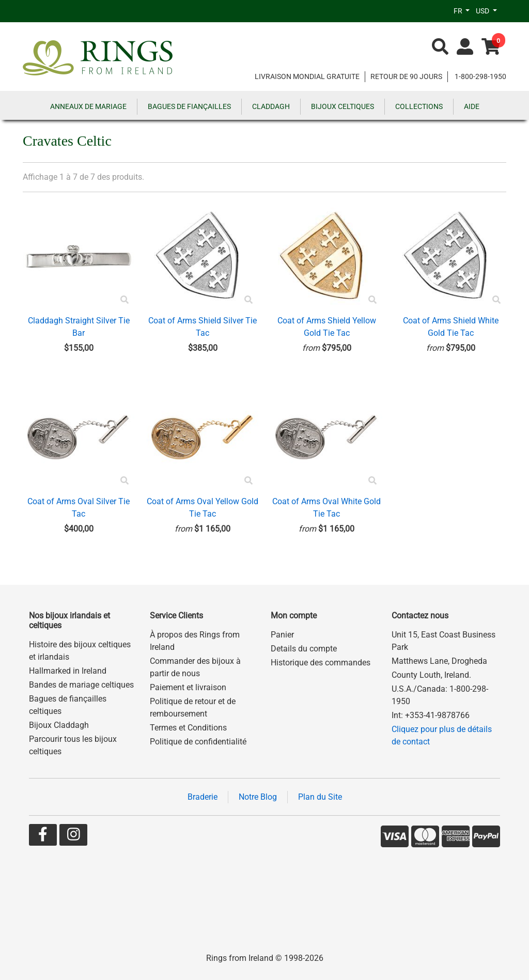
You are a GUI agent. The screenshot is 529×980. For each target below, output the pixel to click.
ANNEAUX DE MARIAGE (88, 106)
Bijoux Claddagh (59, 725)
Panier (282, 635)
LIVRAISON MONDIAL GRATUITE (307, 76)
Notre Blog (258, 797)
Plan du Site (320, 797)
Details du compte (304, 649)
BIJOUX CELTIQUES (343, 106)
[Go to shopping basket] (491, 47)
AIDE (472, 106)
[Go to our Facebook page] (43, 837)
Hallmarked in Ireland (68, 671)
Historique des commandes (321, 663)
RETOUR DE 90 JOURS (406, 76)
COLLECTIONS (419, 106)
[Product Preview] (125, 300)
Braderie (203, 797)
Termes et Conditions (188, 728)
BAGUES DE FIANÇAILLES (189, 106)
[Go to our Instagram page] (73, 837)
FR (459, 11)
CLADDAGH (271, 106)
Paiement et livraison (188, 687)
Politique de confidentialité (198, 742)
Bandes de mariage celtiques (81, 685)
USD (483, 11)
